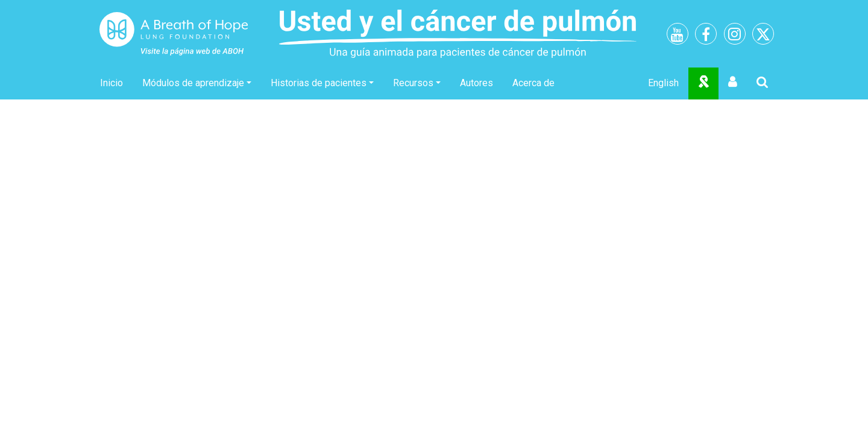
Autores (476, 83)
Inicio (112, 83)
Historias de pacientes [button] (319, 83)
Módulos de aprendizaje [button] (193, 83)
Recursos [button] (413, 83)
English (663, 83)
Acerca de (533, 83)
